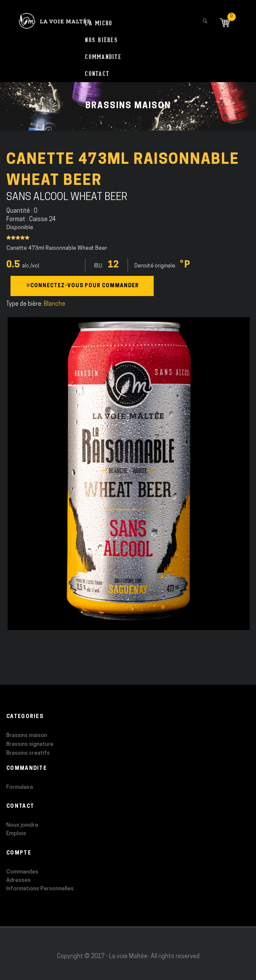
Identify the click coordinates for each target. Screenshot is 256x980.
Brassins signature (30, 744)
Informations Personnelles (40, 889)
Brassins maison (27, 736)
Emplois (16, 834)
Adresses (19, 880)
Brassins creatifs (28, 753)
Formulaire (20, 787)
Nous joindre (22, 825)
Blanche (55, 304)
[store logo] (55, 17)
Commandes (22, 872)
